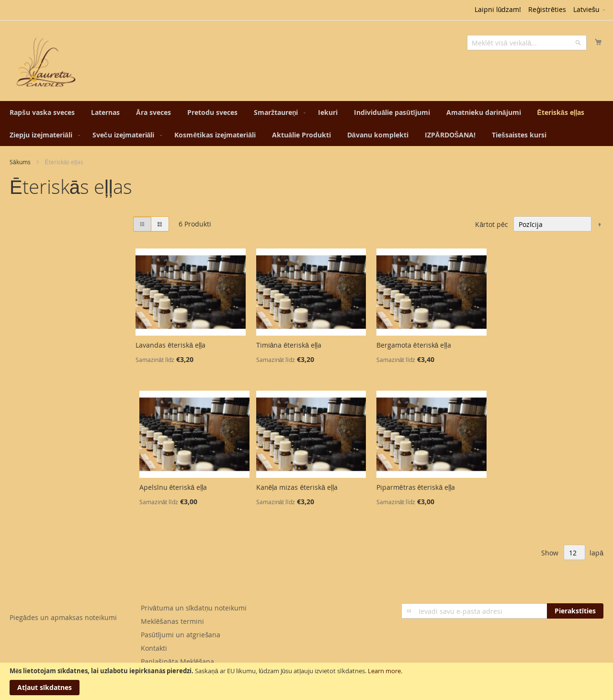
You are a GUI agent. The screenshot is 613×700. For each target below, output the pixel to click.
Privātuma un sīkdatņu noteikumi (194, 608)
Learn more (384, 671)
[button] (590, 10)
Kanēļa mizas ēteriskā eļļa (297, 487)
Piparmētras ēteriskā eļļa (416, 487)
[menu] (306, 124)
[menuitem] (42, 112)
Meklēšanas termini (172, 621)
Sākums (20, 162)
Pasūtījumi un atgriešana (181, 635)
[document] (306, 681)
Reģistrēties (547, 9)
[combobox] (527, 43)
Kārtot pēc (492, 224)
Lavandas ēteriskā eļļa (170, 345)
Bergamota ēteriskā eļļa (414, 345)
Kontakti (154, 648)
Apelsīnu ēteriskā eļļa (173, 487)
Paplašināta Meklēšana (178, 661)
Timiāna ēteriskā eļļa (289, 345)
